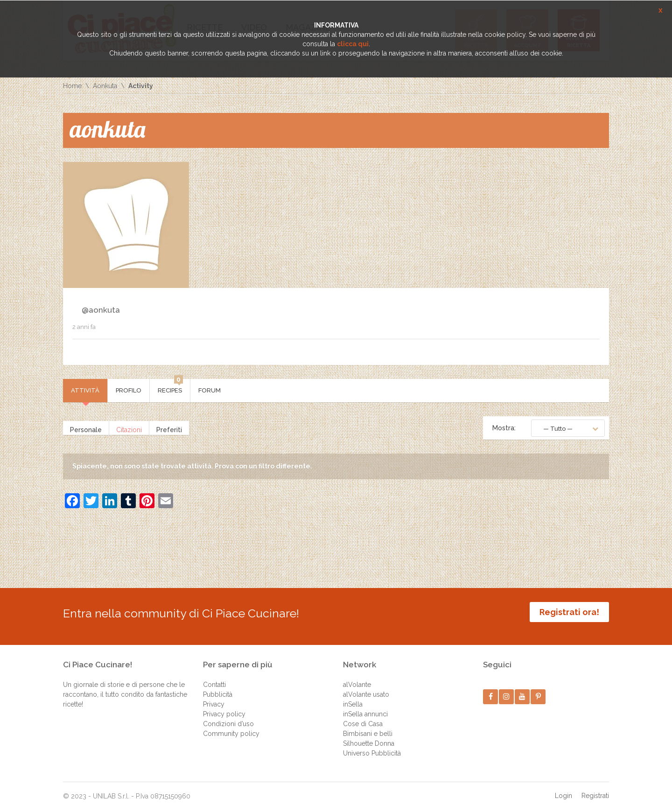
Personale (86, 428)
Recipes (170, 386)
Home (72, 86)
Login (563, 789)
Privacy (214, 697)
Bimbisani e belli (368, 727)
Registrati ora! (569, 612)
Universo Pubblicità (372, 746)
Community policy (231, 727)
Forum (210, 390)
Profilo (129, 390)
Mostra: (504, 428)
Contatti (214, 678)
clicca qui (353, 44)
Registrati (595, 789)
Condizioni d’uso (228, 717)
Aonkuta (105, 86)
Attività (85, 390)
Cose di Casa (363, 717)
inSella (353, 697)
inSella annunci (365, 707)
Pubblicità (218, 687)
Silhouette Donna (369, 736)
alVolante (357, 678)
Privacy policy (224, 707)
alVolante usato (366, 687)
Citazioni (129, 428)
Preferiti (169, 428)
